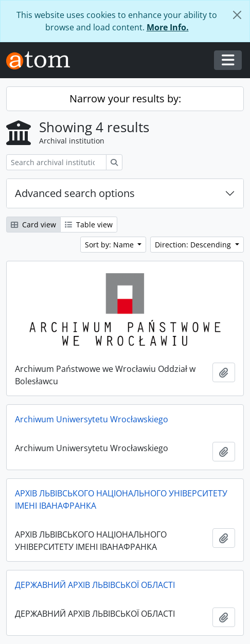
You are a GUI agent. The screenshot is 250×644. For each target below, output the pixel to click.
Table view (89, 225)
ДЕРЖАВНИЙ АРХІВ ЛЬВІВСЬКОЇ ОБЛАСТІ (95, 585)
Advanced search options (75, 193)
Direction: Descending (194, 245)
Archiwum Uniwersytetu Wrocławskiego (92, 419)
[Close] (237, 15)
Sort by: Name (110, 245)
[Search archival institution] (56, 162)
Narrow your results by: (125, 99)
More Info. (168, 27)
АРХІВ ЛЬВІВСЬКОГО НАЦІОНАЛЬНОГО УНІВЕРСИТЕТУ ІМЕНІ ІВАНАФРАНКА (121, 499)
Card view (33, 225)
